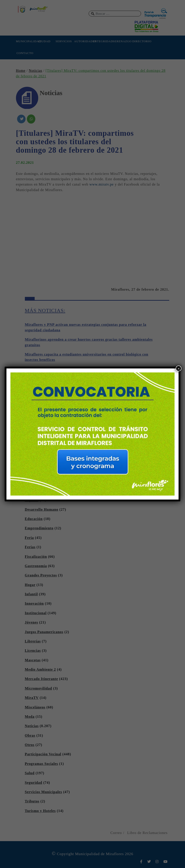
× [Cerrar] (179, 369)
